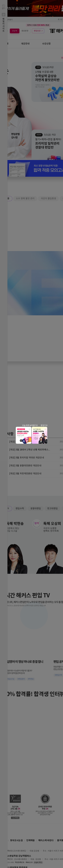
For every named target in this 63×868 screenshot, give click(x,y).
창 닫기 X (44, 425)
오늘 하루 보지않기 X (30, 425)
